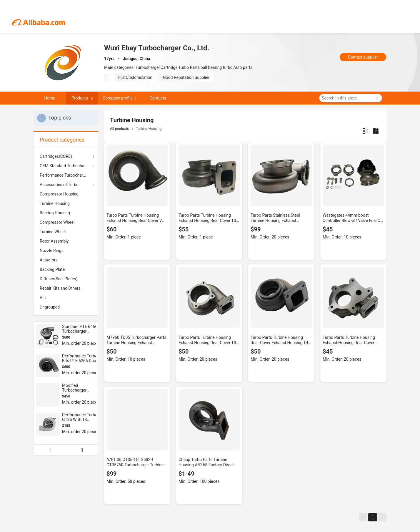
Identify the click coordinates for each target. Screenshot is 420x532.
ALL (43, 298)
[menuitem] (66, 175)
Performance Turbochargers (65, 175)
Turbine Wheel (53, 232)
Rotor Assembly (54, 241)
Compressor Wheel (57, 222)
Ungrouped (50, 307)
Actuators (49, 260)
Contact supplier (363, 57)
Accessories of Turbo (59, 185)
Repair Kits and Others (60, 288)
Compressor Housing (59, 194)
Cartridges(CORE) (56, 156)
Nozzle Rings (52, 251)
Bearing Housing (55, 213)
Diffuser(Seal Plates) (59, 279)
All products (119, 129)
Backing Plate (52, 269)
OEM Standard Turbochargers (66, 166)
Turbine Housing (55, 203)
